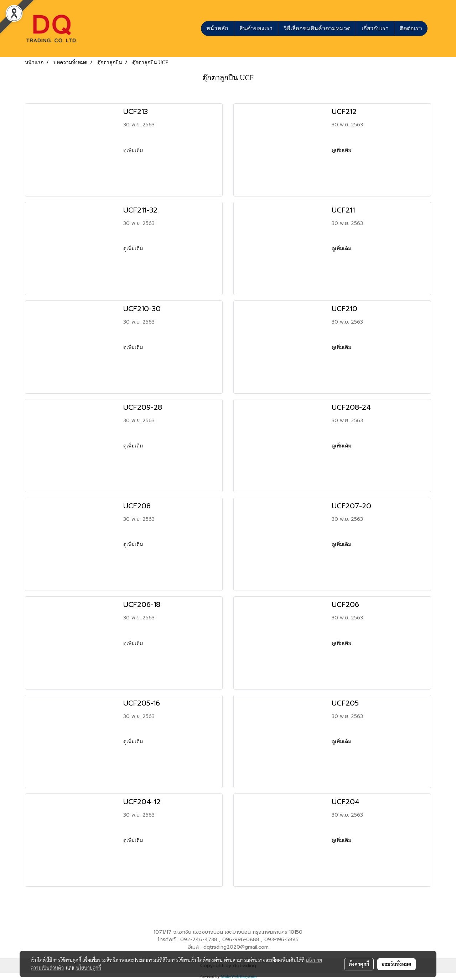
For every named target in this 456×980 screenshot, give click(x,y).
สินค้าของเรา (256, 28)
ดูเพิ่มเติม (134, 150)
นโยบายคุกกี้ (89, 968)
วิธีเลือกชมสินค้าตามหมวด (317, 28)
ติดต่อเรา (411, 28)
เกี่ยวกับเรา (375, 28)
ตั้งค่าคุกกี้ (359, 964)
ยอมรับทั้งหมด (397, 964)
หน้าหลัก (217, 28)
